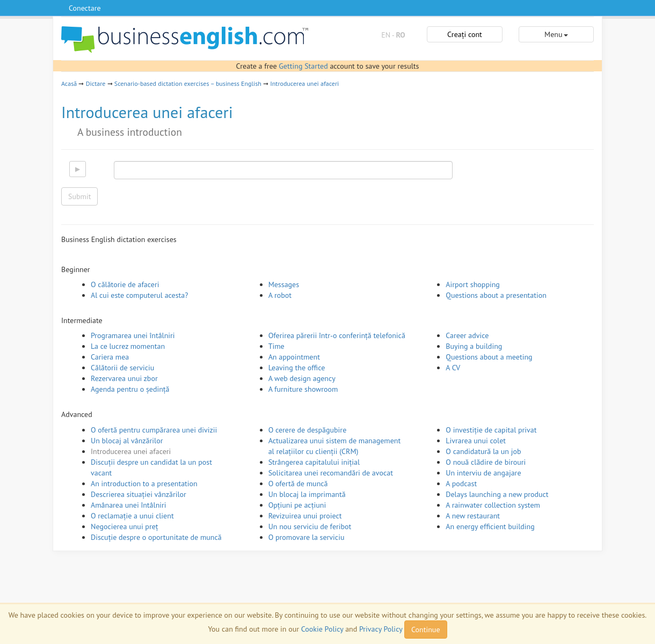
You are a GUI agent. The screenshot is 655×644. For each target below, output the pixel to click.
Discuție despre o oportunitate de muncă (156, 537)
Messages (284, 284)
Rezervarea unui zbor (124, 378)
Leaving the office (297, 368)
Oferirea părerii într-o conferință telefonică (337, 335)
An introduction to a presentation (144, 484)
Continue (425, 630)
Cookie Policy (322, 629)
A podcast (461, 484)
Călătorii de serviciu (122, 368)
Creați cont (465, 34)
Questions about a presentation (496, 295)
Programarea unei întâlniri (133, 335)
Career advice (467, 335)
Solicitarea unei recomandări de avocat (331, 473)
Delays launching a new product (497, 494)
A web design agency (302, 378)
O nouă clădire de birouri (486, 462)
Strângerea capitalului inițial (314, 462)
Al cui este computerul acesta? (139, 295)
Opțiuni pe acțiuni (297, 505)
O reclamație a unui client (132, 516)
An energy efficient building (490, 526)
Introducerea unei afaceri (304, 83)
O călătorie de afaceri (125, 284)
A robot (280, 295)
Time (276, 346)
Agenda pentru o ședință (130, 389)
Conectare (85, 8)
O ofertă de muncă (298, 484)
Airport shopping (473, 284)
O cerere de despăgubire (308, 430)
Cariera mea (110, 357)
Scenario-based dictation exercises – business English (188, 83)
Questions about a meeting (489, 357)
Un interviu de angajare (483, 473)
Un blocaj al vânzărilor (127, 441)
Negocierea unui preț (125, 526)
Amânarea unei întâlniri (129, 505)
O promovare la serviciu (307, 537)
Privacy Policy (381, 629)
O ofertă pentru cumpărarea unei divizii (154, 430)
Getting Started (303, 66)
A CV (453, 368)
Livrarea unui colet (476, 441)
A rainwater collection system (493, 505)
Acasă (69, 83)
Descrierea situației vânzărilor (139, 494)
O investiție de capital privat (491, 430)
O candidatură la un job (483, 451)
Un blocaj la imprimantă (307, 494)
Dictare (96, 83)
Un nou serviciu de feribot (310, 526)
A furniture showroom (303, 389)
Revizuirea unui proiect (305, 516)
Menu (556, 34)
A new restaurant (473, 516)
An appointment (294, 357)
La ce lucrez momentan (128, 346)
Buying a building (474, 346)
